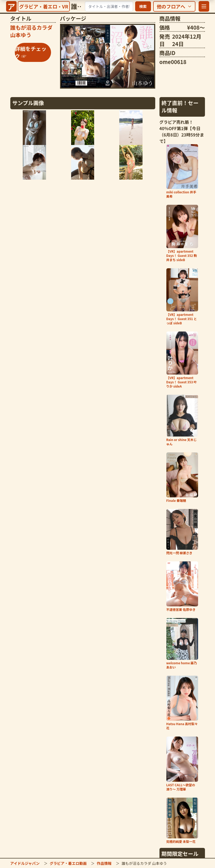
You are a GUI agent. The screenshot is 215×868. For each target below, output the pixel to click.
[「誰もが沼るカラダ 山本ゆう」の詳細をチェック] (108, 56)
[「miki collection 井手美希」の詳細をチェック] (182, 171)
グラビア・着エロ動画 (68, 863)
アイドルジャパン (25, 863)
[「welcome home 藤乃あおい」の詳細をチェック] (182, 644)
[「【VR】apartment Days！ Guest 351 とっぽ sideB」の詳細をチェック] (182, 297)
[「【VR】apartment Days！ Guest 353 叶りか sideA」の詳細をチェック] (182, 360)
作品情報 (104, 863)
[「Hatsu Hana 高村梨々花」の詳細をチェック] (182, 703)
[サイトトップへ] (11, 6)
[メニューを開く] (204, 6)
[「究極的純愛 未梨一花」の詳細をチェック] (182, 821)
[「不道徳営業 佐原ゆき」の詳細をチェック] (182, 587)
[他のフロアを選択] (174, 6)
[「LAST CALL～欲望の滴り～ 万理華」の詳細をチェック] (182, 764)
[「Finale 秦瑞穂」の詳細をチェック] (182, 478)
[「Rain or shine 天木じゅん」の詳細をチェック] (182, 420)
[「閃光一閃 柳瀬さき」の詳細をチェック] (182, 532)
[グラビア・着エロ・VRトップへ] (44, 6)
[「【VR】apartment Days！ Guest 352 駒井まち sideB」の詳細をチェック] (182, 233)
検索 (143, 6)
